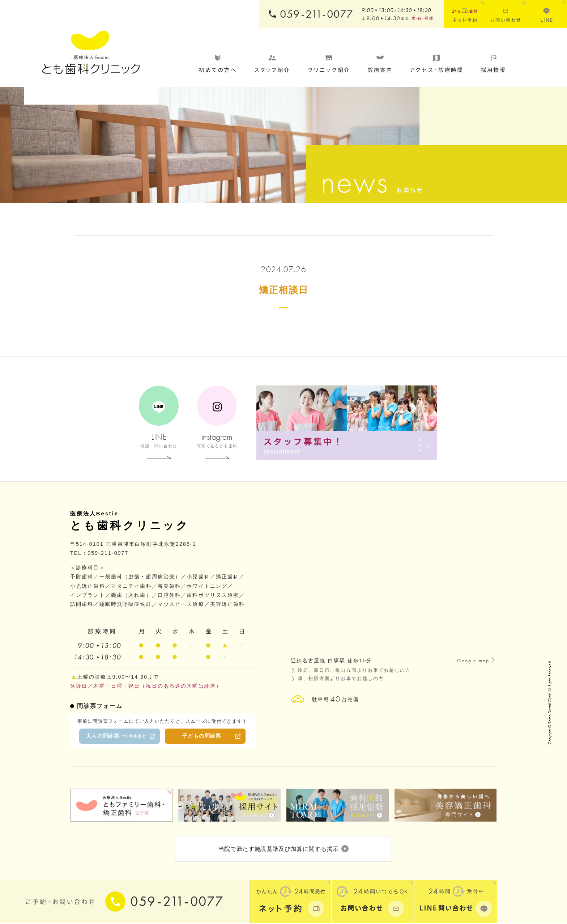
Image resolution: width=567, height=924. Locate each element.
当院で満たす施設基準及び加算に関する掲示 (283, 849)
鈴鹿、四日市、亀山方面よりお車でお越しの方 (354, 670)
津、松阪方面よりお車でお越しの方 (341, 679)
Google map (473, 661)
